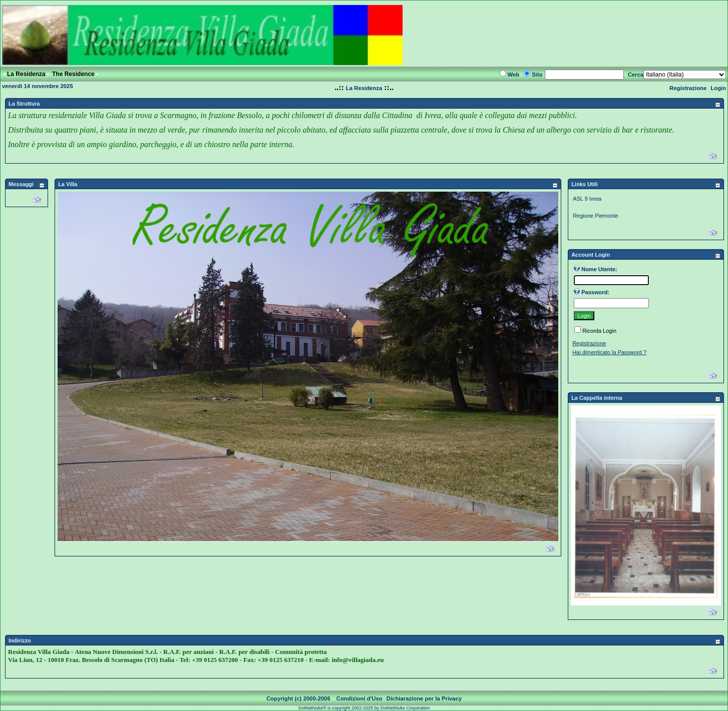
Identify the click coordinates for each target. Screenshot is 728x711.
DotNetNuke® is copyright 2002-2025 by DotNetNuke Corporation (364, 708)
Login (718, 88)
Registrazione (688, 88)
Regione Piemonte (596, 216)
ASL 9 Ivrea (587, 199)
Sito (537, 75)
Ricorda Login (599, 331)
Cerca (636, 75)
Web (514, 75)
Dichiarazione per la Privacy (424, 698)
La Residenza (364, 88)
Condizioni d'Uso (359, 698)
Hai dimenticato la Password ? (609, 352)
